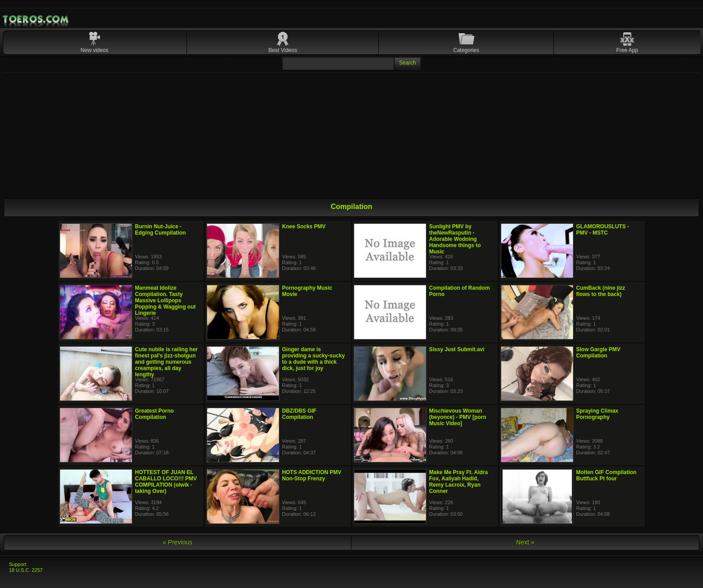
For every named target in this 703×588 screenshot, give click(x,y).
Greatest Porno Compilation (154, 414)
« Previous (178, 542)
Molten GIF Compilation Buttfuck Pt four (606, 475)
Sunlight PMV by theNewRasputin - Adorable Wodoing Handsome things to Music (455, 239)
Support (18, 564)
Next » (525, 542)
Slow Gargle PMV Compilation (598, 353)
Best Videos (283, 50)
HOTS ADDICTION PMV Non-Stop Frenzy (312, 475)
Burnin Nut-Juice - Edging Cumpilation (160, 230)
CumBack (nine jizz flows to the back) (601, 291)
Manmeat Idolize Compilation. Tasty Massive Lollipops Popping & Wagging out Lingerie (165, 301)
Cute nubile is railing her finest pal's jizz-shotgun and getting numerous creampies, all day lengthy (166, 362)
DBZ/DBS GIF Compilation (299, 414)
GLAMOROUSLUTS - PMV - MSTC (603, 230)
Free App (627, 50)
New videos (95, 50)
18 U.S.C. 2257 (26, 570)
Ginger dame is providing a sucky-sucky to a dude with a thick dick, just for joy (313, 359)
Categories (466, 50)
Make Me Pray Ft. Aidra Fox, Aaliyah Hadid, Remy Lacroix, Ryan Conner (458, 482)
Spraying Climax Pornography (597, 414)
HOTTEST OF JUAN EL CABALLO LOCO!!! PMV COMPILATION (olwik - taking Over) (166, 482)
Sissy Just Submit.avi (457, 349)
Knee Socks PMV (304, 226)
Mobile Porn (36, 19)
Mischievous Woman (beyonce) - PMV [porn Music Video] (458, 417)
